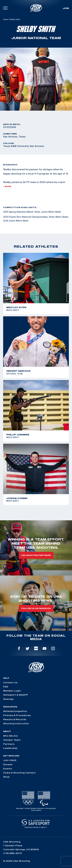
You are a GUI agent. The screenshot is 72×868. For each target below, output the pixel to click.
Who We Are (10, 736)
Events (7, 769)
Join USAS (10, 760)
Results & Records (15, 719)
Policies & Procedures (17, 715)
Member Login (12, 691)
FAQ (6, 687)
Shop (6, 777)
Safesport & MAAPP (16, 695)
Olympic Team (12, 740)
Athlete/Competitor (15, 711)
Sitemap (8, 699)
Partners (9, 744)
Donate (8, 764)
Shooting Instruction (16, 723)
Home (5, 19)
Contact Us (10, 682)
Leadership (10, 748)
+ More (7, 186)
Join (66, 8)
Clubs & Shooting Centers (19, 773)
